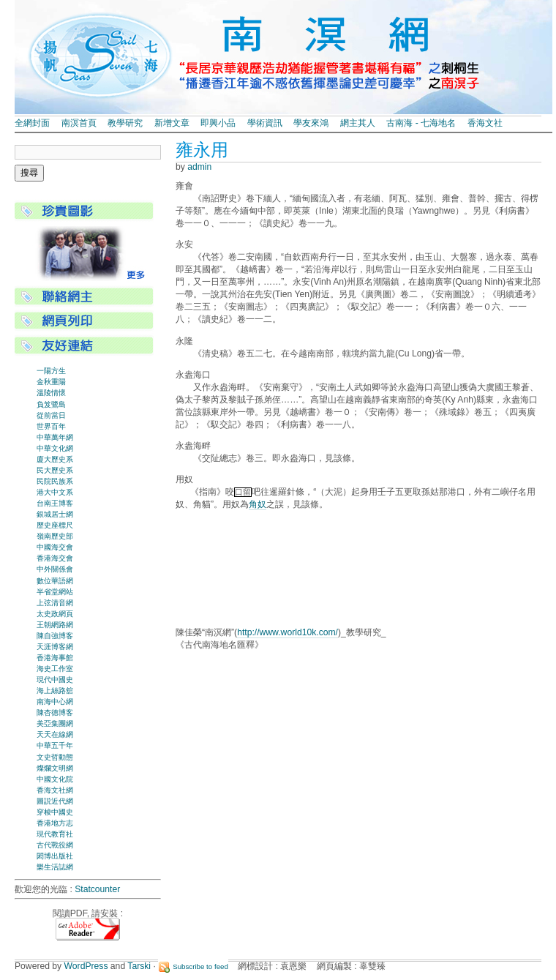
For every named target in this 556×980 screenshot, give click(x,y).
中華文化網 (55, 448)
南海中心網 (55, 702)
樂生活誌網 (55, 867)
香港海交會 (55, 558)
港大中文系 (55, 492)
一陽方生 (51, 371)
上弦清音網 (55, 603)
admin (199, 167)
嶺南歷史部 (55, 536)
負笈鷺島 (51, 404)
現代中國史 (55, 680)
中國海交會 (55, 547)
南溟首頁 (79, 123)
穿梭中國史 (55, 812)
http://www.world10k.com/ (288, 632)
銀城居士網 (55, 514)
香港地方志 (55, 823)
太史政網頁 (55, 614)
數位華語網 (55, 581)
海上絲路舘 (55, 691)
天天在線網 (55, 734)
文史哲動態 (55, 757)
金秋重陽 (51, 382)
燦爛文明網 (55, 768)
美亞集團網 (55, 723)
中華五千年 (55, 745)
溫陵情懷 (51, 393)
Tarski (139, 966)
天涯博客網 (55, 647)
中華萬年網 (55, 437)
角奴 (258, 504)
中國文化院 (55, 779)
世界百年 (51, 426)
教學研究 (125, 123)
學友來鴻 (311, 123)
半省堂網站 (55, 592)
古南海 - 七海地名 (421, 123)
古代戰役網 (55, 845)
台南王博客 (55, 503)
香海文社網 (55, 790)
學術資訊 (265, 123)
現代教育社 (55, 834)
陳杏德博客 (55, 712)
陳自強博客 (55, 636)
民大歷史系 (55, 470)
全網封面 (32, 123)
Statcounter (97, 889)
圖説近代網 (55, 801)
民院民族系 (55, 481)
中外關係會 (55, 569)
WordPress (86, 966)
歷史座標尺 (55, 525)
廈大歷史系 (55, 459)
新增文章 (172, 123)
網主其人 (358, 123)
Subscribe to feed (200, 966)
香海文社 (485, 123)
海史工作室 (55, 669)
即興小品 (218, 123)
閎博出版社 (55, 856)
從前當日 (51, 415)
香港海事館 (55, 658)
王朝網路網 (55, 625)
